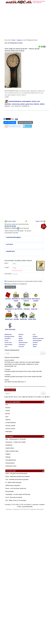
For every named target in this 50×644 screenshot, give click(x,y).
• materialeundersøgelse (13, 237)
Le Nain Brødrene (11, 423)
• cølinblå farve (10, 251)
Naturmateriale (23, 342)
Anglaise (8, 454)
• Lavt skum (9, 244)
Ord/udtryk (22, 345)
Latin (6, 347)
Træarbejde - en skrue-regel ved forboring (18, 494)
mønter (23, 104)
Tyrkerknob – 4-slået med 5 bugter (16, 442)
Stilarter (35, 345)
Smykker (35, 342)
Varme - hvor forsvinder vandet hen (16, 488)
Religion (35, 337)
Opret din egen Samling (25, 122)
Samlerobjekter (37, 341)
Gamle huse (8, 342)
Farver (7, 341)
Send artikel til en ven (14, 126)
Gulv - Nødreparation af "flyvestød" (16, 439)
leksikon (36, 104)
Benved (8, 414)
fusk (7, 405)
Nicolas (7, 380)
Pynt (34, 334)
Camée (8, 411)
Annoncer (35, 505)
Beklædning (8, 334)
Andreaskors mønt (11, 466)
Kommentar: (8, 274)
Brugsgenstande (9, 337)
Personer (21, 347)
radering (8, 420)
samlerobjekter (26, 101)
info (39, 101)
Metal (20, 337)
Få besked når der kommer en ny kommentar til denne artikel (24, 281)
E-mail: (7, 267)
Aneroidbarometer (11, 460)
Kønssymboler (10, 491)
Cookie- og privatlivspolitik (25, 507)
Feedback (28, 126)
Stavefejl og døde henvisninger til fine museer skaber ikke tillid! (23, 371)
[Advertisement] (20, 21)
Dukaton (8, 408)
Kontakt (42, 505)
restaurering (16, 104)
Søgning (19, 40)
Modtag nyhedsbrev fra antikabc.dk (16, 284)
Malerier (21, 334)
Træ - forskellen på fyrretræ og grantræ (17, 479)
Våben (35, 347)
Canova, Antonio (10, 429)
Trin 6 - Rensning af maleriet (14, 497)
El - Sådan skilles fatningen (13, 482)
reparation (8, 104)
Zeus (7, 417)
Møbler (21, 338)
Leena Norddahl (9, 360)
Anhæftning (9, 445)
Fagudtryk (8, 338)
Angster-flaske (10, 448)
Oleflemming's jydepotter (13, 485)
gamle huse (29, 104)
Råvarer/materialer (38, 338)
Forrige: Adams (10, 221)
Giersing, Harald (10, 426)
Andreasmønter (10, 463)
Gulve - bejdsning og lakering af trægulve (18, 476)
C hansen (7, 369)
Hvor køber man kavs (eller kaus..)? (15, 382)
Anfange (8, 457)
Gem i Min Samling (10, 122)
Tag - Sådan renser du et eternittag (16, 500)
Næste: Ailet (41, 221)
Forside (13, 40)
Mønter (21, 341)
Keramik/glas (8, 345)
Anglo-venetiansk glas (12, 451)
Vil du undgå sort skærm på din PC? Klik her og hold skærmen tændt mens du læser (22, 50)
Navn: (7, 263)
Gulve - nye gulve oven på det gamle (16, 473)
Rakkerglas (9, 432)
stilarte (42, 104)
